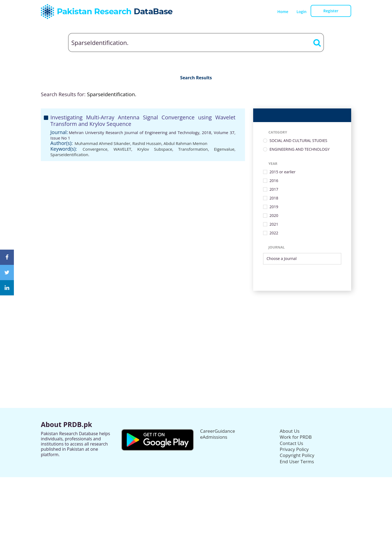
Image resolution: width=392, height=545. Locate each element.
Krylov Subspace (155, 149)
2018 (274, 198)
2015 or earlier (282, 172)
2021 (274, 224)
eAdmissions (214, 437)
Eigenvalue (224, 149)
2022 (274, 233)
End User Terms (297, 461)
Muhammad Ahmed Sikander (102, 143)
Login (301, 12)
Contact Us (292, 443)
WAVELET (122, 149)
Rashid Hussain (147, 143)
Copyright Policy (297, 455)
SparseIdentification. (70, 155)
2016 (274, 181)
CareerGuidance (218, 431)
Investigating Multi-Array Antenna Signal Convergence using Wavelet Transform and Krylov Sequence (143, 121)
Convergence (95, 149)
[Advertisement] (196, 329)
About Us (290, 431)
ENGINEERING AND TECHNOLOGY (300, 149)
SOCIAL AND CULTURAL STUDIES (298, 141)
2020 (274, 216)
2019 (274, 207)
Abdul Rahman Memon (186, 143)
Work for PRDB (296, 437)
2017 (274, 190)
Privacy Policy (294, 449)
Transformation (193, 149)
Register (331, 11)
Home (283, 12)
